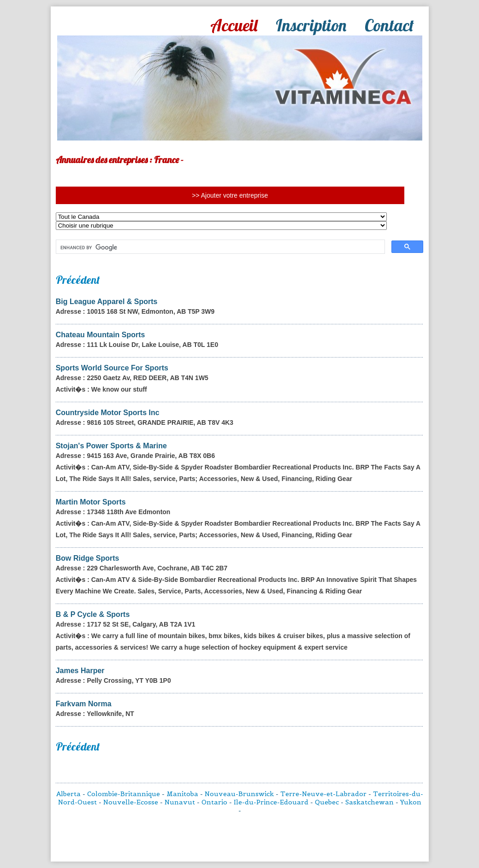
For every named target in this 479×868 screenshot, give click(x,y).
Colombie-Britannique (124, 794)
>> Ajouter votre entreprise (230, 195)
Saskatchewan (370, 802)
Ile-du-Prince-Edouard (271, 802)
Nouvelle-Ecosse (131, 802)
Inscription (311, 25)
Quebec (327, 802)
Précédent (78, 280)
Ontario (214, 802)
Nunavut (180, 802)
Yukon (411, 802)
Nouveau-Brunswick (239, 794)
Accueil (234, 25)
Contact (389, 25)
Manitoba (182, 794)
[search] (220, 247)
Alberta (68, 794)
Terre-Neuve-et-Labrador (323, 794)
